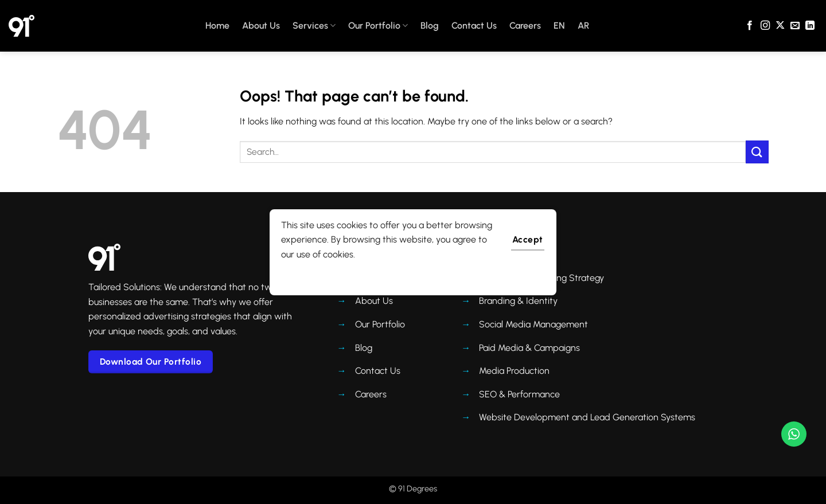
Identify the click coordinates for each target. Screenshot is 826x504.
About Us (261, 26)
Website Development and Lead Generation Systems (587, 417)
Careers (525, 26)
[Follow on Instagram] (765, 26)
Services (314, 26)
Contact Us (474, 26)
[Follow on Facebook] (750, 26)
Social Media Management (533, 324)
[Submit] (757, 152)
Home (217, 26)
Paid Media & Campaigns (529, 348)
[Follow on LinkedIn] (810, 26)
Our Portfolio (378, 26)
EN (559, 26)
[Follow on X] (780, 26)
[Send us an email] (795, 26)
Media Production (514, 371)
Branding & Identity (518, 301)
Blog (430, 26)
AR (583, 26)
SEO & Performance (519, 394)
